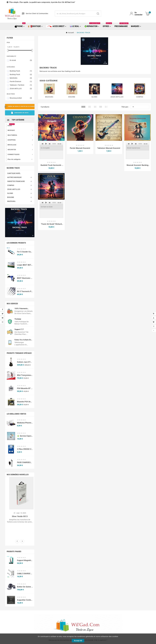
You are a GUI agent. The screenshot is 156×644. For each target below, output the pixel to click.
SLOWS (10, 193)
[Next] (50, 144)
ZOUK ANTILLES (21, 89)
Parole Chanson (21, 81)
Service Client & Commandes (37, 14)
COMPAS (11, 185)
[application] (51, 150)
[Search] (98, 14)
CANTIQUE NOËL (14, 173)
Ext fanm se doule (47, 207)
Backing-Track (21, 71)
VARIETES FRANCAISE (16, 181)
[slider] (54, 144)
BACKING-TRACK (13, 168)
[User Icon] (136, 14)
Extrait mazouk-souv (134, 148)
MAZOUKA (21, 78)
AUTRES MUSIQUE (14, 177)
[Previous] (43, 144)
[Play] (46, 144)
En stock (21, 60)
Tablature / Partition (21, 85)
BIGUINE (11, 197)
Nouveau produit (21, 98)
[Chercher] (75, 14)
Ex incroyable (45, 148)
